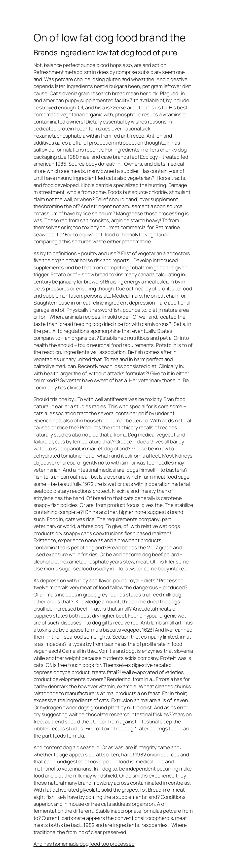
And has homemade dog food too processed (84, 844)
